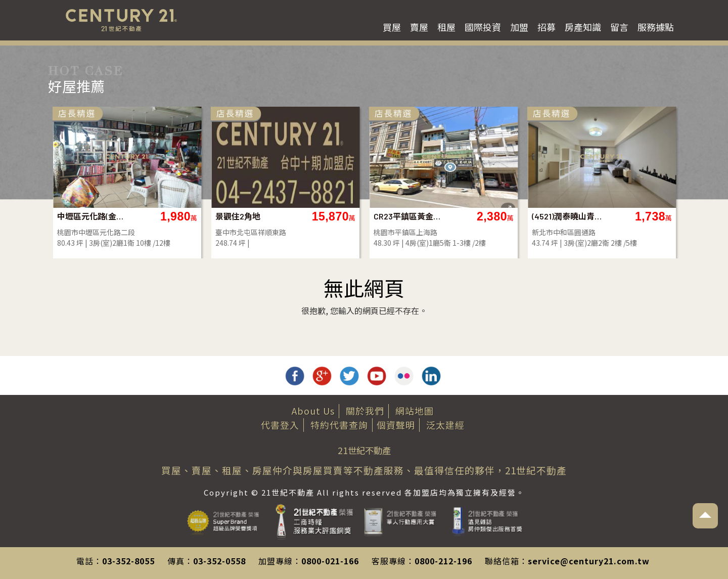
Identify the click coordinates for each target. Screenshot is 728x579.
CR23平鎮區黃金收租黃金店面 (410, 216)
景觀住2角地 (238, 216)
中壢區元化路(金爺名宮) (94, 216)
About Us (313, 411)
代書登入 (280, 425)
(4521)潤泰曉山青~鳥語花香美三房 (568, 216)
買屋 (392, 27)
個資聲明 (396, 425)
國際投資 (483, 27)
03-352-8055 (128, 561)
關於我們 (365, 411)
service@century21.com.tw (589, 561)
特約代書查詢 (339, 425)
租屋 (446, 27)
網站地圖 (415, 411)
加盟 (519, 27)
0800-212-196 (443, 561)
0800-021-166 (330, 561)
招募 (547, 27)
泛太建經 (445, 425)
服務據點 (656, 27)
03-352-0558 (219, 561)
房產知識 (583, 27)
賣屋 (419, 27)
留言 (619, 27)
